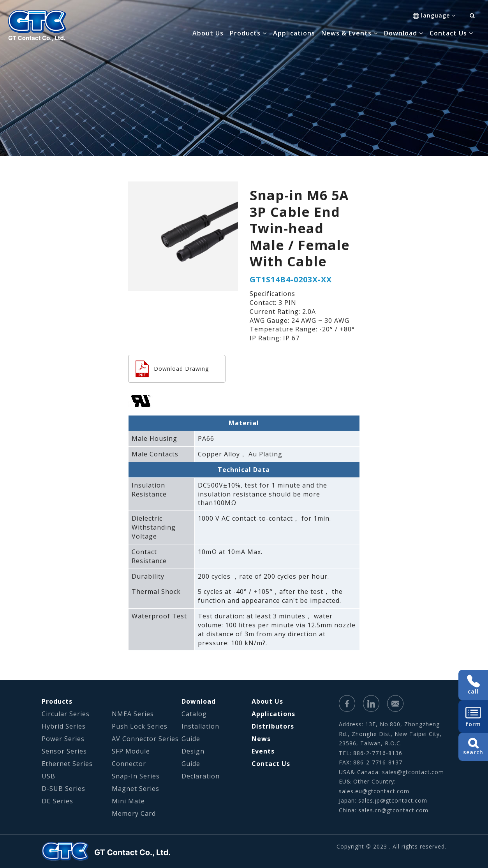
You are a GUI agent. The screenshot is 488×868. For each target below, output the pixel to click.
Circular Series (66, 714)
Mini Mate (128, 801)
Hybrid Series (64, 726)
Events (263, 751)
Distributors (273, 726)
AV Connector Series (145, 739)
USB (48, 776)
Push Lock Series (140, 726)
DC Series (57, 801)
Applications (294, 33)
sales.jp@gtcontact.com (393, 800)
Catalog (194, 714)
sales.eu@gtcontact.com (374, 791)
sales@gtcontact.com (413, 772)
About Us (208, 33)
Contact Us (271, 764)
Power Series (63, 739)
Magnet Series (136, 789)
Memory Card (134, 813)
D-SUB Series (63, 789)
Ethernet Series (67, 764)
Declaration (201, 776)
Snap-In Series (136, 776)
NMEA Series (133, 714)
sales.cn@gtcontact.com (393, 810)
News (261, 739)
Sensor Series (64, 751)
